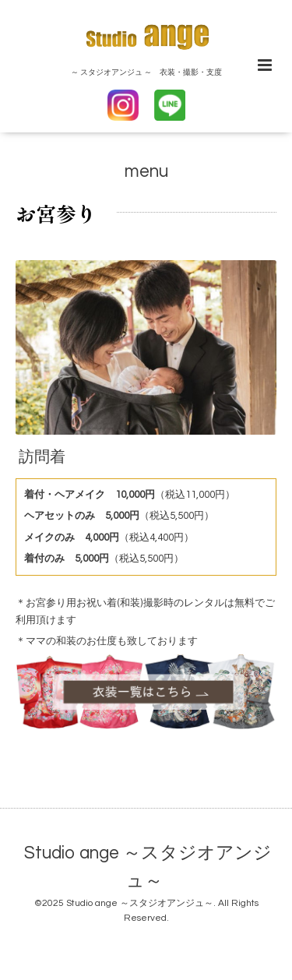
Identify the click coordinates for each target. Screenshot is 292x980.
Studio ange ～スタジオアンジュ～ (148, 867)
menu (146, 172)
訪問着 (42, 457)
